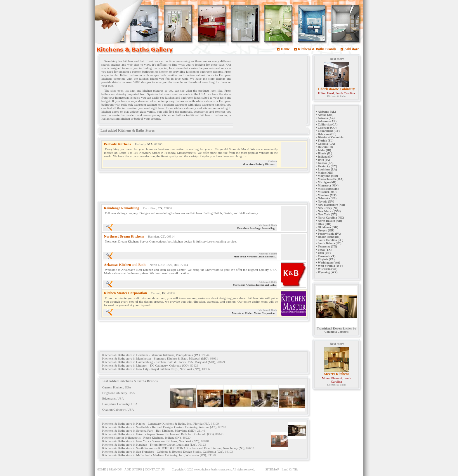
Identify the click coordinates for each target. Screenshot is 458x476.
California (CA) (213, 451)
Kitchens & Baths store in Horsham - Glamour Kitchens (138, 355)
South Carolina (345, 93)
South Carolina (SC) (331, 240)
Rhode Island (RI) (329, 237)
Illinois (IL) (325, 153)
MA (150, 144)
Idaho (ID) (324, 150)
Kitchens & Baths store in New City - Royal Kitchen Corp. (140, 369)
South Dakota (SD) (330, 243)
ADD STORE (133, 469)
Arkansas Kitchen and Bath (125, 265)
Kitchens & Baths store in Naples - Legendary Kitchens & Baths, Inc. (147, 423)
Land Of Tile (290, 469)
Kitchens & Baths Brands (317, 49)
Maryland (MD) (205, 362)
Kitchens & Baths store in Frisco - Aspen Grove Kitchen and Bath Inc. (148, 434)
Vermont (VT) (327, 256)
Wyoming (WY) (328, 272)
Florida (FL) (201, 423)
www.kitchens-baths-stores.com (213, 469)
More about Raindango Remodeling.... (257, 228)
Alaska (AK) (326, 115)
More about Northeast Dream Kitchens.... (255, 257)
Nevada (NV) (326, 202)
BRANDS (115, 469)
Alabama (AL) (327, 112)
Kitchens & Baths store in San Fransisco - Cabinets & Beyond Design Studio (152, 451)
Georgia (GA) (326, 144)
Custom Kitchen (113, 387)
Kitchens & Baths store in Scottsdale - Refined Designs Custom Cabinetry (150, 427)
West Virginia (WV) (330, 266)
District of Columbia (331, 137)
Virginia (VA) (326, 259)
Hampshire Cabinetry (116, 404)
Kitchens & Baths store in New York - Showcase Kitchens (140, 441)
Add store (352, 49)
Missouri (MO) (199, 358)
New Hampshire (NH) (331, 205)
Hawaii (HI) (325, 147)
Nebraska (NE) (327, 198)
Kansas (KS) (326, 163)
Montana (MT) (327, 195)
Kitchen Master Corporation (125, 293)
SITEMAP (272, 469)
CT (163, 236)
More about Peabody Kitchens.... (260, 164)
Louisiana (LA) (186, 444)
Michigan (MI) (327, 182)
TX (160, 208)
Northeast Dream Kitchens (124, 236)
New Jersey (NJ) (234, 448)
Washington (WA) (329, 263)
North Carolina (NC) (331, 218)
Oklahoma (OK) (328, 227)
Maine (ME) (326, 173)
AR (176, 265)
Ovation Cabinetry (114, 409)
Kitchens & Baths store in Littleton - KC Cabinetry (135, 365)
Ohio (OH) (325, 224)
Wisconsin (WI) (196, 455)
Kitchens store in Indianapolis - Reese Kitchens (133, 437)
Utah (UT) (324, 253)
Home (285, 49)
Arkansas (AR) (327, 121)
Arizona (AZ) (208, 427)
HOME (101, 469)
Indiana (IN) (173, 437)
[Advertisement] (269, 94)
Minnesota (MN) (328, 185)
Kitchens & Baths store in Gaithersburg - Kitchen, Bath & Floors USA (148, 362)
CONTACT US (155, 469)
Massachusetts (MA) (331, 179)
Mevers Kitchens (336, 374)
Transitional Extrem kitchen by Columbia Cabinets (336, 329)
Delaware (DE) (327, 134)
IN (164, 293)
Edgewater (109, 398)
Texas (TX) (325, 250)
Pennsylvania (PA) (188, 355)
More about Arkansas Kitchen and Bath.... (255, 285)
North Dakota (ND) (330, 221)
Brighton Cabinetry (115, 393)
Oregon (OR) (326, 230)
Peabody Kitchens (117, 144)
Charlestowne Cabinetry (336, 89)
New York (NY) (190, 369)
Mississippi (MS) (328, 189)
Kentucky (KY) (327, 166)
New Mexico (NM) (329, 211)
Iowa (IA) (324, 160)
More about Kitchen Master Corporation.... (255, 313)
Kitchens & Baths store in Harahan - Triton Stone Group (138, 444)
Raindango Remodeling (122, 208)
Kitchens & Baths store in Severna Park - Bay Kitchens (138, 430)
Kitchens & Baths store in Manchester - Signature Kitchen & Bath (145, 358)
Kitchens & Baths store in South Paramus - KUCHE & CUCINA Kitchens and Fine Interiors (162, 448)
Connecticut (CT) (329, 131)
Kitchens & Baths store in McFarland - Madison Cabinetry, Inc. (143, 455)
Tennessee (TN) (327, 246)
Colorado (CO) (179, 365)
